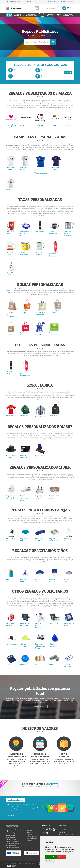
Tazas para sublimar (39, 253)
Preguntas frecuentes (30, 834)
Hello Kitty (40, 125)
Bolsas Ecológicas (10, 334)
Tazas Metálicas (24, 253)
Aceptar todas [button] (51, 857)
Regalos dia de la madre (11, 497)
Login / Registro (67, 2)
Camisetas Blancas (10, 168)
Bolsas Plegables (39, 334)
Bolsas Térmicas (53, 334)
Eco (36, 665)
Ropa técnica (40, 385)
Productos (30, 831)
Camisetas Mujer (24, 168)
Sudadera (54, 416)
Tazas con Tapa (10, 233)
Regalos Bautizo (38, 580)
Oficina (9, 665)
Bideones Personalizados (26, 374)
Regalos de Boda (25, 539)
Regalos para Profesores (25, 624)
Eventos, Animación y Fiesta (40, 646)
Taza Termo (40, 232)
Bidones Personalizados (55, 255)
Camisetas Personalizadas (32, 15)
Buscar (68, 72)
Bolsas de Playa (26, 312)
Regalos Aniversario (54, 539)
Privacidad (20, 863)
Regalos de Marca (42, 15)
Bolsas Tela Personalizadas (42, 313)
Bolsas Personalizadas (40, 284)
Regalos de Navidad (10, 624)
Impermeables (41, 417)
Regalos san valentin (10, 539)
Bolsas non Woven (25, 334)
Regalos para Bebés (25, 580)
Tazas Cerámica (53, 233)
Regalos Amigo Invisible (38, 625)
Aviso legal (27, 863)
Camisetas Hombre (55, 168)
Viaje (51, 665)
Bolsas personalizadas (19, 15)
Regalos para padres (40, 456)
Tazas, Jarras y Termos (58, 15)
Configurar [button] (50, 861)
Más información (40, 706)
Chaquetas (24, 416)
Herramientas (11, 644)
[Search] (51, 8)
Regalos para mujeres (40, 497)
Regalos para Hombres (11, 456)
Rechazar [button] (62, 857)
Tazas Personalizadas (40, 199)
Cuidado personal (53, 645)
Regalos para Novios (40, 539)
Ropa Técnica (11, 416)
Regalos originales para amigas (25, 498)
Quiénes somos (32, 839)
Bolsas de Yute (56, 312)
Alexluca (69, 125)
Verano (23, 665)
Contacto (29, 841)
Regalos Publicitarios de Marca (40, 93)
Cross (55, 125)
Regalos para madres (54, 497)
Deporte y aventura (68, 666)
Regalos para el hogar (69, 624)
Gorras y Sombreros (25, 645)
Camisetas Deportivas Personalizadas (41, 171)
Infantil (9, 579)
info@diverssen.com (14, 2)
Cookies (34, 863)
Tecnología (54, 623)
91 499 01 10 (27, 2)
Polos (8, 189)
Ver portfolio (10, 816)
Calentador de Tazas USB (25, 234)
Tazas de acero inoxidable (68, 234)
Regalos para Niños (54, 580)
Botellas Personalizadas (40, 345)
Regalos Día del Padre (25, 456)
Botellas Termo (9, 373)
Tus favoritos (53, 2)
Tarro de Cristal (9, 273)
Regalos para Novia (69, 539)
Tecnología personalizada (68, 15)
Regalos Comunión (68, 580)
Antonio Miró (26, 125)
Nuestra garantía (32, 837)
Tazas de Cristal (9, 253)
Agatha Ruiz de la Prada (11, 126)
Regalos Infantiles (50, 15)
